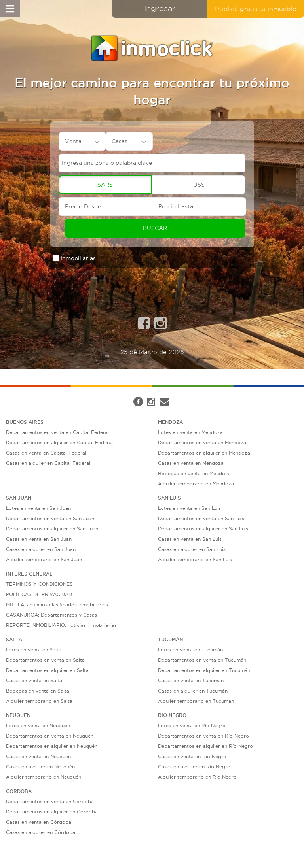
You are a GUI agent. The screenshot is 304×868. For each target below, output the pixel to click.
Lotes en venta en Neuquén (38, 726)
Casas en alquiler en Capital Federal (48, 463)
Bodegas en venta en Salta (38, 691)
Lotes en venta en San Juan (38, 508)
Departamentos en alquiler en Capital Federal (59, 442)
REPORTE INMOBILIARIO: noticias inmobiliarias (61, 625)
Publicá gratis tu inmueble (256, 9)
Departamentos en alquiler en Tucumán (204, 670)
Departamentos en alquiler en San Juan (52, 529)
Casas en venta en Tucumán (191, 680)
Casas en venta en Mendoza (191, 463)
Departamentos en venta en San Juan (50, 518)
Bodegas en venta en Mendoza (194, 473)
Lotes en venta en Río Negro (192, 726)
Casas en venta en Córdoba (39, 822)
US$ (199, 185)
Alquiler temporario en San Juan (44, 559)
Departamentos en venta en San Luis (201, 518)
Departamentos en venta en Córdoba (50, 801)
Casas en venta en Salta (34, 680)
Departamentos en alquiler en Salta (47, 670)
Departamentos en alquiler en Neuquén (52, 746)
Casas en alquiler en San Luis (192, 549)
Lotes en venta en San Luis (189, 508)
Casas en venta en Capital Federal (46, 453)
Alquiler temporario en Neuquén (44, 777)
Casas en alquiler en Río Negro (194, 767)
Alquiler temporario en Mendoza (196, 484)
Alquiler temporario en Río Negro (197, 777)
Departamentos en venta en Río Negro (203, 736)
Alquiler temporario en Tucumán (196, 701)
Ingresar (160, 8)
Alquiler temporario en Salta (39, 701)
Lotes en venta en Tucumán (190, 650)
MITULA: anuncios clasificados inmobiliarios (57, 605)
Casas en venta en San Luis (190, 539)
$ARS (105, 185)
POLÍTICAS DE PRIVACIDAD (39, 594)
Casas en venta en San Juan (39, 539)
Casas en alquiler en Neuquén (40, 767)
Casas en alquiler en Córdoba (41, 832)
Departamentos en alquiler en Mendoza (204, 453)
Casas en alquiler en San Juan (41, 549)
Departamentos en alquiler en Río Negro (205, 746)
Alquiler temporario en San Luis (195, 559)
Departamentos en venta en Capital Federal (57, 432)
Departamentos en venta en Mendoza (202, 442)
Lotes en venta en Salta (34, 650)
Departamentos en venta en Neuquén (50, 736)
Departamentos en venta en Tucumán (202, 660)
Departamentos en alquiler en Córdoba (52, 812)
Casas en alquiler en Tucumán (193, 691)
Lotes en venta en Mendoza (190, 432)
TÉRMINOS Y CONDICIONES (39, 584)
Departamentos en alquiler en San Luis (203, 529)
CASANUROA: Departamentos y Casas (51, 615)
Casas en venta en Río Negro (192, 756)
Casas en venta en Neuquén (38, 756)
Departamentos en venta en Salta (45, 660)
